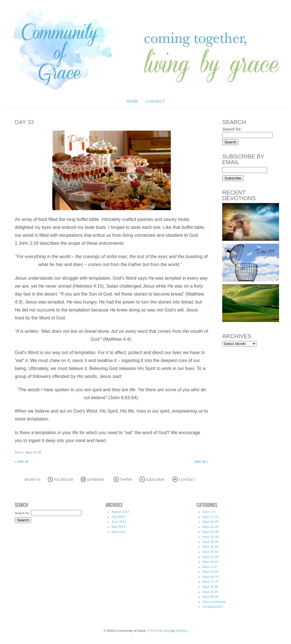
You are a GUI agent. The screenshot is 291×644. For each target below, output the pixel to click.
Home (132, 101)
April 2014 (119, 532)
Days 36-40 (210, 542)
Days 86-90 (210, 597)
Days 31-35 (33, 452)
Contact (155, 101)
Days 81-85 (210, 592)
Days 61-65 (210, 572)
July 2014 (118, 517)
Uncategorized (212, 607)
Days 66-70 (210, 577)
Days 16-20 (210, 522)
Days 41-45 (210, 547)
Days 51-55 (210, 557)
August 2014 (120, 512)
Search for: (232, 129)
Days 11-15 (210, 517)
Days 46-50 (210, 552)
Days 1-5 (209, 512)
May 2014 (118, 527)
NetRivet (181, 631)
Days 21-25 (210, 527)
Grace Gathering (214, 602)
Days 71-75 (210, 582)
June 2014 (119, 522)
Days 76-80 (210, 587)
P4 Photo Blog (160, 631)
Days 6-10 (209, 567)
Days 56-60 (210, 562)
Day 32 (21, 462)
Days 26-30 (210, 532)
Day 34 (201, 462)
